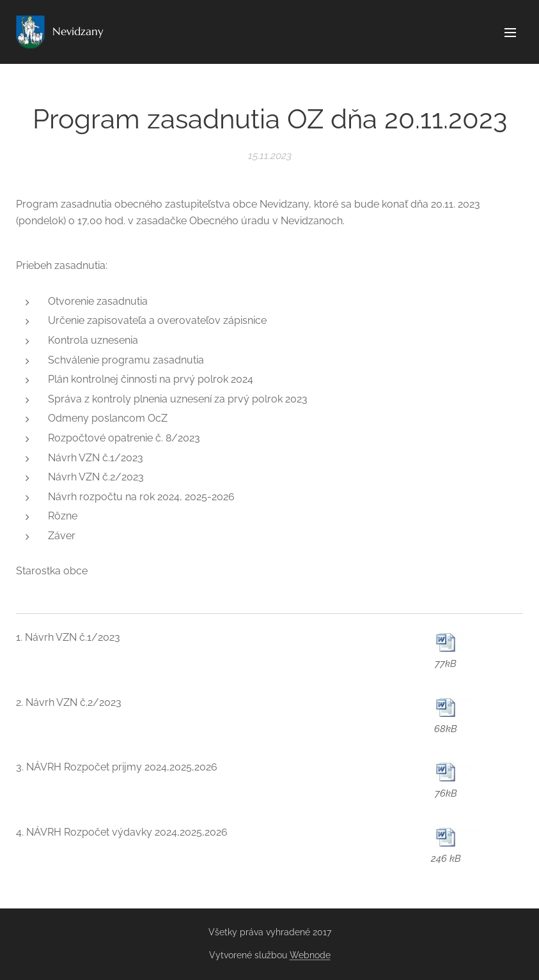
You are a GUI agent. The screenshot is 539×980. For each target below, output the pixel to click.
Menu (510, 33)
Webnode (310, 955)
